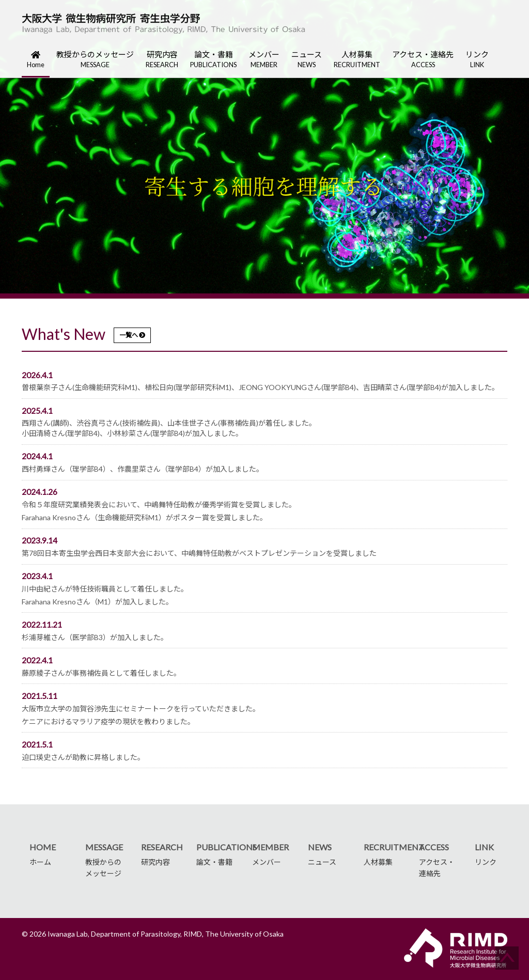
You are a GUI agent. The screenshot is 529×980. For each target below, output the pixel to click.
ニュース (307, 60)
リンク (477, 60)
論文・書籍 (213, 60)
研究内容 (162, 60)
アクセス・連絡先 (423, 60)
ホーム (40, 862)
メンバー (264, 60)
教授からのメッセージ (95, 60)
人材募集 (357, 60)
